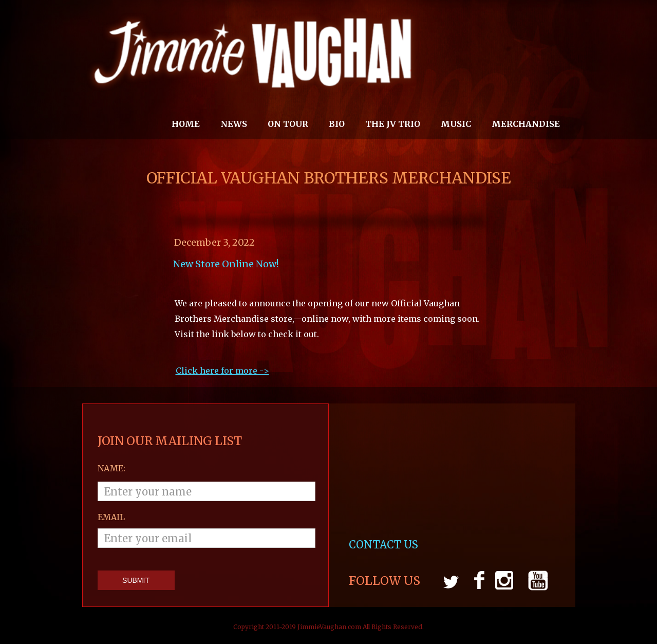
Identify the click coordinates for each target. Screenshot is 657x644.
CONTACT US (385, 545)
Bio (337, 124)
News (234, 124)
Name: (111, 468)
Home (186, 124)
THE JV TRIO (393, 124)
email (111, 517)
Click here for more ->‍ (222, 371)
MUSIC (456, 124)
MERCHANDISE (526, 124)
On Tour (288, 124)
